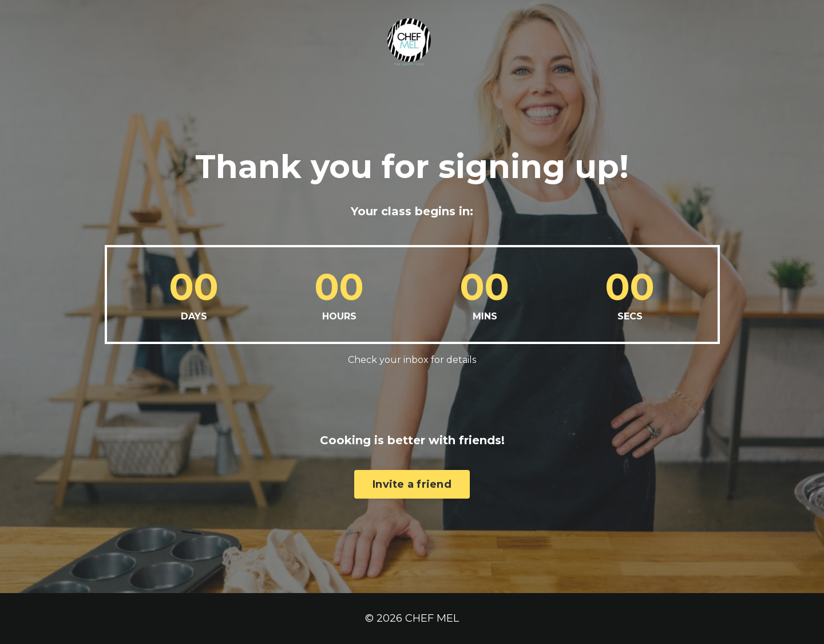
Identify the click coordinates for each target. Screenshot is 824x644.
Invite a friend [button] (412, 460)
